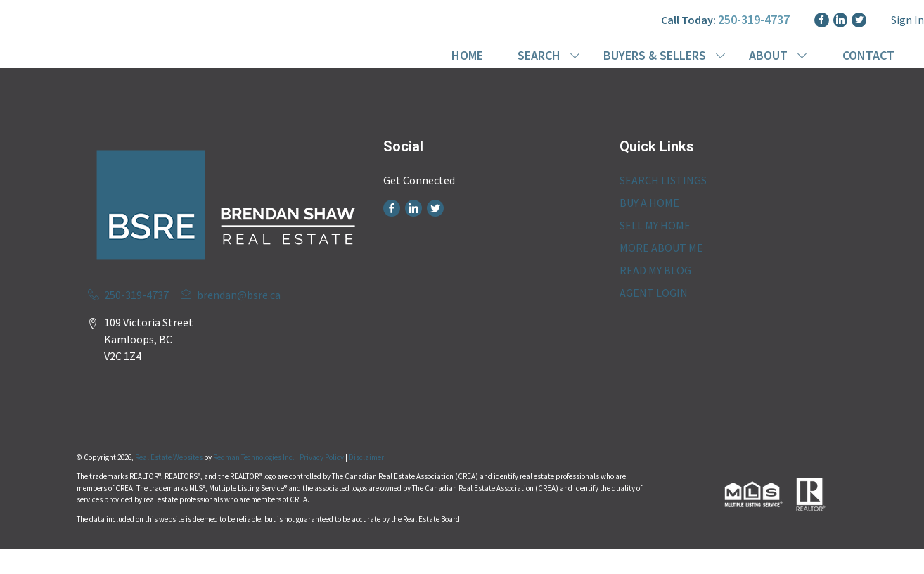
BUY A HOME (649, 203)
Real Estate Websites (169, 457)
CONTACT (868, 55)
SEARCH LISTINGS (663, 180)
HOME (467, 55)
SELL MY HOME (655, 225)
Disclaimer (366, 457)
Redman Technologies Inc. (255, 457)
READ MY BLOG (655, 270)
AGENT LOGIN (654, 293)
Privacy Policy (322, 457)
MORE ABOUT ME (661, 248)
